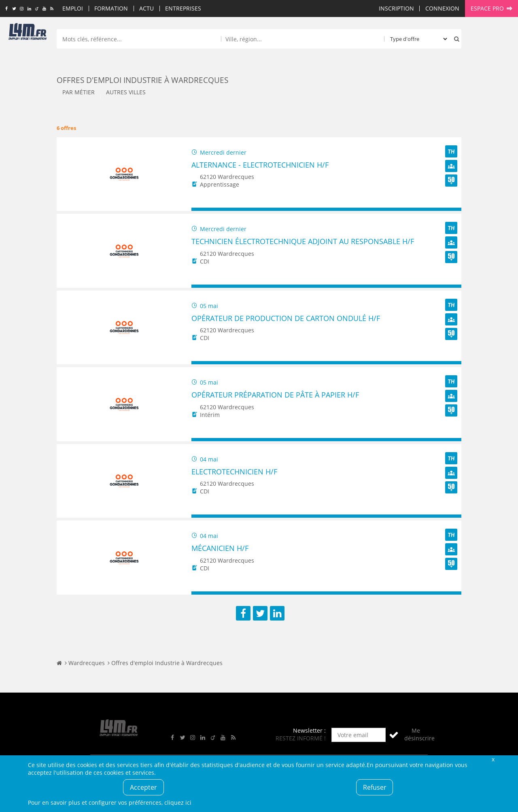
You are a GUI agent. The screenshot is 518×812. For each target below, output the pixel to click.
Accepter (143, 787)
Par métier (79, 92)
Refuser (375, 787)
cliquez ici (178, 802)
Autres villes (126, 92)
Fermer (493, 759)
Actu (146, 8)
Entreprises (183, 8)
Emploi (73, 8)
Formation (111, 8)
